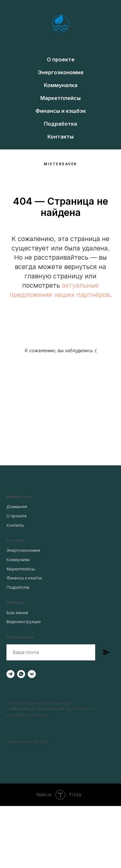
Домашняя (17, 507)
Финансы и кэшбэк (61, 111)
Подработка (60, 124)
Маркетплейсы (60, 98)
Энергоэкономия (60, 72)
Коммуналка (61, 85)
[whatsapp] (21, 674)
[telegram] (10, 674)
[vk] (32, 674)
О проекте (61, 59)
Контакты (60, 137)
